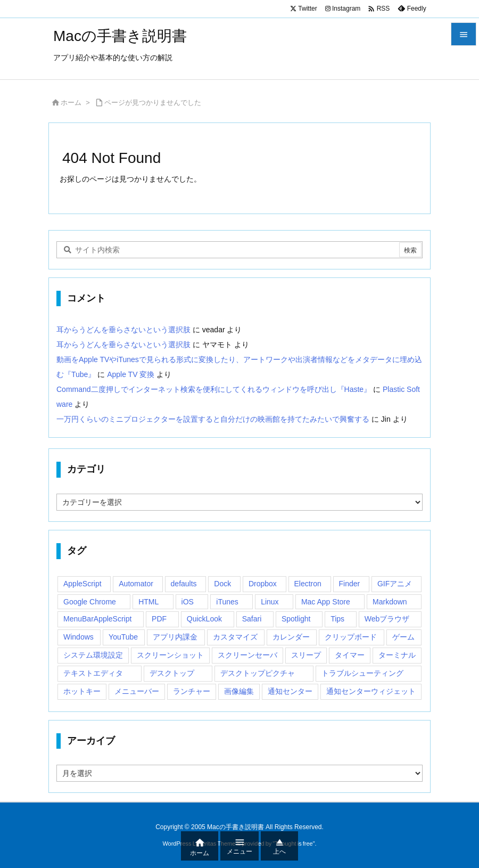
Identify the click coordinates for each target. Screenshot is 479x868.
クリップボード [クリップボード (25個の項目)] (351, 637)
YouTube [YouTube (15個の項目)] (123, 637)
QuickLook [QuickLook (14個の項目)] (204, 619)
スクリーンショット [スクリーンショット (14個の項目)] (170, 655)
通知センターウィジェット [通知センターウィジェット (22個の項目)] (371, 691)
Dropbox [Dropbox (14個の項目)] (263, 584)
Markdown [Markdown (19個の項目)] (390, 602)
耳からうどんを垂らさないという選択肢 (123, 330)
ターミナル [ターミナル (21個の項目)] (397, 655)
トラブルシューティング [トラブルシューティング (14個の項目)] (362, 673)
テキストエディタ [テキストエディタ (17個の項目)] (93, 673)
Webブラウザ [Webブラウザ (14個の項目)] (387, 619)
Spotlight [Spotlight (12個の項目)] (296, 619)
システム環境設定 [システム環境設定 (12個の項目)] (93, 655)
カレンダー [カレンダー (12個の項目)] (291, 637)
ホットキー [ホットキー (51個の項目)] (82, 691)
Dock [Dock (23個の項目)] (222, 584)
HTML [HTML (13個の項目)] (148, 602)
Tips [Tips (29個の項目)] (337, 619)
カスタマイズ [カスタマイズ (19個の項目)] (235, 637)
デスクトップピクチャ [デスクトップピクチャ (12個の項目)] (258, 673)
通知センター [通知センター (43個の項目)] (290, 691)
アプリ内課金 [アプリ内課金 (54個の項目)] (175, 637)
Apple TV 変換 (131, 374)
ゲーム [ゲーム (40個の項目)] (403, 637)
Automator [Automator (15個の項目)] (136, 584)
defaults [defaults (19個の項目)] (184, 584)
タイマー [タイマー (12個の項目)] (350, 655)
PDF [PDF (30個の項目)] (159, 619)
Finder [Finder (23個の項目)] (350, 584)
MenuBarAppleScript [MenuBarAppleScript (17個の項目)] (97, 619)
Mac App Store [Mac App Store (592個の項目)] (326, 602)
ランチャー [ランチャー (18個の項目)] (192, 691)
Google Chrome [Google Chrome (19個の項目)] (90, 602)
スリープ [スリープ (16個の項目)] (306, 655)
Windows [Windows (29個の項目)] (79, 637)
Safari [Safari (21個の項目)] (252, 619)
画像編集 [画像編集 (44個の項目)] (239, 691)
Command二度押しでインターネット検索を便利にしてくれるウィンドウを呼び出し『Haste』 (214, 389)
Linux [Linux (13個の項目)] (270, 602)
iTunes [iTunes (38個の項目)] (227, 602)
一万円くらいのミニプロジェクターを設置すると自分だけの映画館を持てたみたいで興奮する (213, 419)
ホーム (71, 103)
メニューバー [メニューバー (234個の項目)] (137, 691)
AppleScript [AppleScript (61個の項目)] (82, 584)
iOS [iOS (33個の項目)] (188, 602)
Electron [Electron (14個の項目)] (308, 584)
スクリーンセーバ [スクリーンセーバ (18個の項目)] (247, 655)
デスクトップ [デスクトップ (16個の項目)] (172, 673)
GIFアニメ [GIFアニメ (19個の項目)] (395, 584)
